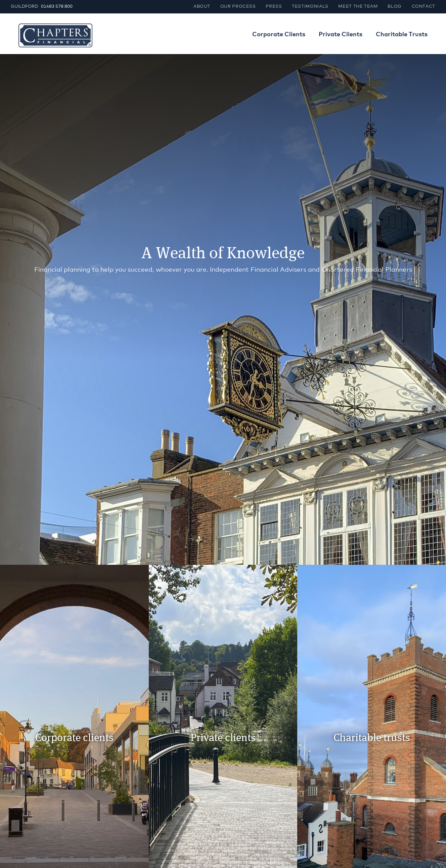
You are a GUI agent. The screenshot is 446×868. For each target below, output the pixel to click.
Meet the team (358, 7)
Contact (423, 7)
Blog (395, 7)
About (202, 7)
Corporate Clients (279, 35)
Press (274, 7)
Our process (238, 7)
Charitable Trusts (402, 35)
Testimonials (310, 7)
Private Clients (341, 35)
